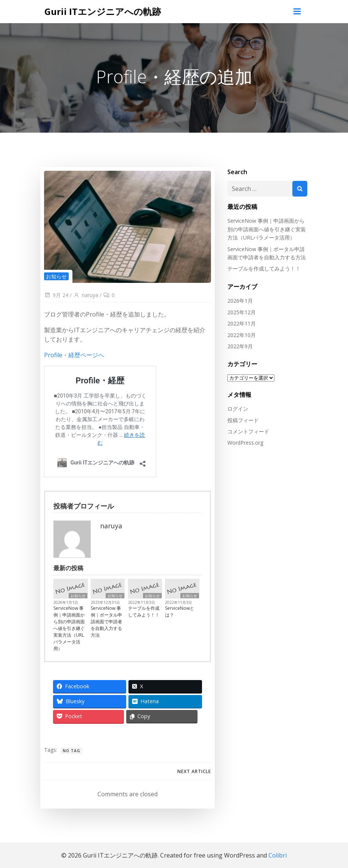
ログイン (237, 408)
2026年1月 (239, 300)
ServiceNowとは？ (181, 612)
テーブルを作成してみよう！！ (145, 612)
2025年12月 (240, 311)
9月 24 (55, 295)
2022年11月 (240, 323)
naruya (85, 295)
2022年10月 (240, 334)
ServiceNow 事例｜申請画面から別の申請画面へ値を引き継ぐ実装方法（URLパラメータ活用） (69, 629)
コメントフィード (247, 431)
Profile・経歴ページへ (73, 355)
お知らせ (56, 276)
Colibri (278, 855)
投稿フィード (242, 419)
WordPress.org (244, 442)
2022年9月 (239, 345)
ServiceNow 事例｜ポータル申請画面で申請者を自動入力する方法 (107, 622)
